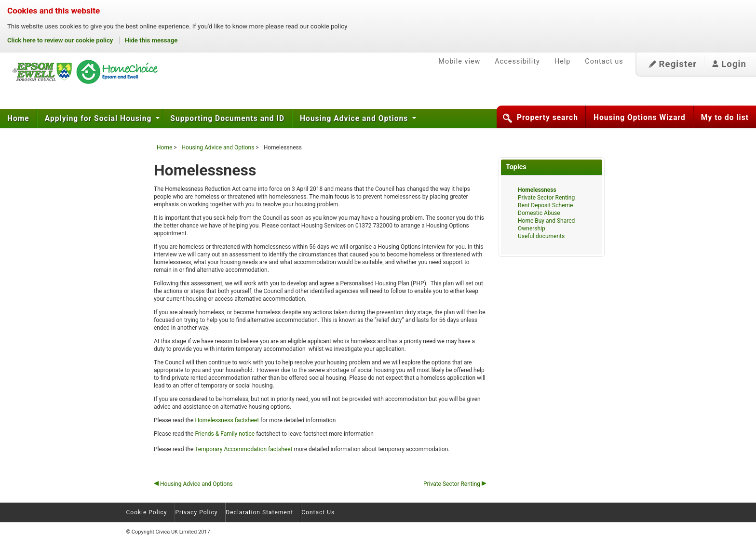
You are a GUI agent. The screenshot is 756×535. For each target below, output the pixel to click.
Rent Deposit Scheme (545, 205)
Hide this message (151, 40)
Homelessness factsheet (228, 420)
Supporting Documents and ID (227, 119)
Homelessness (537, 190)
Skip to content (0, 43)
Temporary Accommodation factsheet (244, 449)
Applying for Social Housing (100, 119)
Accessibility (517, 61)
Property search (547, 118)
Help (562, 61)
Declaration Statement (259, 512)
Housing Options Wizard (640, 118)
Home (18, 119)
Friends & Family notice (225, 434)
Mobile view (459, 61)
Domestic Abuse (539, 213)
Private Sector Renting (455, 484)
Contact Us (318, 512)
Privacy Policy (196, 512)
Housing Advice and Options (355, 119)
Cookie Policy (147, 512)
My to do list (725, 118)
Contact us (604, 61)
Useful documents (541, 236)
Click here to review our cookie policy (61, 40)
